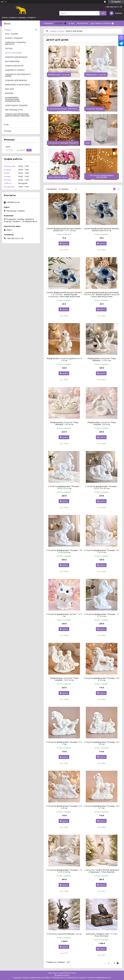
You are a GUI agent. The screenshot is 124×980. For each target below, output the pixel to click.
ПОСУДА (9, 49)
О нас (6, 124)
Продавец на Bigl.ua (62, 975)
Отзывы (7, 131)
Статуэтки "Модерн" (95, 109)
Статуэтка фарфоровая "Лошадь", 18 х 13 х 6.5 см (64, 551)
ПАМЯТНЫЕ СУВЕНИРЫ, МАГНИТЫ (15, 43)
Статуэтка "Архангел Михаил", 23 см (64, 934)
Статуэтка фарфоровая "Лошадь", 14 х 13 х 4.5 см (64, 871)
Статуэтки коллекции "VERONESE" (63, 109)
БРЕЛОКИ (9, 93)
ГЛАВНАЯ (48, 23)
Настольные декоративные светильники (102, 176)
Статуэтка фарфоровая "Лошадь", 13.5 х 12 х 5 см (64, 487)
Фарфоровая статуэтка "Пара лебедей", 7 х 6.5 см (102, 359)
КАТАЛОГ (59, 23)
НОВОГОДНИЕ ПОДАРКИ (16, 106)
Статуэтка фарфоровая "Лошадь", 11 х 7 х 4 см (102, 615)
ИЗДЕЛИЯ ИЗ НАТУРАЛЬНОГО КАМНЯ (18, 75)
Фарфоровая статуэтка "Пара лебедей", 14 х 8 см (64, 423)
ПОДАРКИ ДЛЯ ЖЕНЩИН (16, 57)
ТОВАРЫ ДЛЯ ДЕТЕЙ (14, 66)
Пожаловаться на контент (76, 978)
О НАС (72, 23)
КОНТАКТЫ (83, 23)
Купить (65, 243)
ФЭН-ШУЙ (9, 89)
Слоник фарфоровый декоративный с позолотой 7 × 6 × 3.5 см (64, 229)
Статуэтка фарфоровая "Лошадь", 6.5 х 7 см (102, 807)
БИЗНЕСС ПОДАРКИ (14, 38)
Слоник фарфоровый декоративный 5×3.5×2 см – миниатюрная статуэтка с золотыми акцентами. (102, 294)
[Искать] (103, 13)
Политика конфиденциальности (99, 978)
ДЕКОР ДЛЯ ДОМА (13, 53)
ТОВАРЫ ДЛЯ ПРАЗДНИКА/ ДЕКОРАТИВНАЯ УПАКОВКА (17, 115)
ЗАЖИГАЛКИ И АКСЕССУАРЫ (17, 85)
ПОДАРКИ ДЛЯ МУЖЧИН (16, 81)
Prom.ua (73, 973)
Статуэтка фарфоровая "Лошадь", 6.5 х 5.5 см (102, 679)
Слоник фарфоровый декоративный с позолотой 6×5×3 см (102, 229)
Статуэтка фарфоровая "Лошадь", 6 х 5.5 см (102, 743)
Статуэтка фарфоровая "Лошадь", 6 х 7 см (64, 743)
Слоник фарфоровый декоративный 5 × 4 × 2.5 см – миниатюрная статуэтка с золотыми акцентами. (64, 294)
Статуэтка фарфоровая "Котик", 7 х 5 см (64, 615)
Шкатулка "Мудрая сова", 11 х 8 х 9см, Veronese (102, 935)
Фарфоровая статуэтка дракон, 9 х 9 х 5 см (64, 359)
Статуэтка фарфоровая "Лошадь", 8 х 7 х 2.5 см (102, 551)
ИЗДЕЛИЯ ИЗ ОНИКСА (15, 70)
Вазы (88, 143)
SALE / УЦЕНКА (12, 34)
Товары (7, 30)
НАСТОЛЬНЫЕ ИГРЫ (14, 110)
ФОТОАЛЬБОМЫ (12, 62)
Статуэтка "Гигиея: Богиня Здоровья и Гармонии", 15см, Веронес (102, 871)
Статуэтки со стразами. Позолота (63, 143)
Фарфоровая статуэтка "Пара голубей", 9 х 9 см (102, 423)
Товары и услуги (57, 31)
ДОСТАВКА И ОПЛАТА (101, 23)
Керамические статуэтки (59, 75)
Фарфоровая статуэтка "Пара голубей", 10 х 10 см (64, 679)
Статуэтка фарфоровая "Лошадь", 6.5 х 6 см (64, 807)
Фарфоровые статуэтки (96, 75)
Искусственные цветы (58, 177)
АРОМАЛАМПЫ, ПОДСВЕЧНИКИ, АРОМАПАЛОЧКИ (13, 100)
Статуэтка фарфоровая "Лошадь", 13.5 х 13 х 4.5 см (102, 487)
